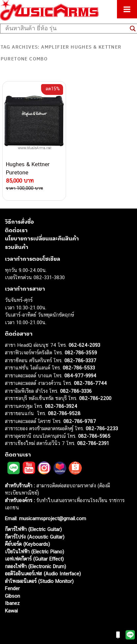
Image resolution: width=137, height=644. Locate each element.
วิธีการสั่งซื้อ (19, 222)
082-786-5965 (94, 436)
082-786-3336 (76, 391)
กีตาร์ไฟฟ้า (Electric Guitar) (33, 529)
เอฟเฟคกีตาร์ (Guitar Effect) (34, 559)
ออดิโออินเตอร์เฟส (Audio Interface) (43, 574)
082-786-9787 (80, 421)
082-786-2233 (102, 428)
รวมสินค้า (17, 247)
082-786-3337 (80, 360)
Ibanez (12, 603)
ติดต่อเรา (16, 230)
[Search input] (66, 29)
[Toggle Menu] (127, 9)
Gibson (12, 596)
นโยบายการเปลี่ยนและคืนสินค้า (42, 238)
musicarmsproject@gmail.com (52, 518)
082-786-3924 (61, 406)
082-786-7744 (90, 383)
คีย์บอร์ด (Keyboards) (27, 544)
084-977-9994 (80, 376)
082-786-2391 (93, 443)
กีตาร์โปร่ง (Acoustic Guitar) (35, 537)
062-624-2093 (84, 345)
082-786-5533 (79, 368)
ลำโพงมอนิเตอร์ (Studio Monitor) (39, 581)
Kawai (11, 611)
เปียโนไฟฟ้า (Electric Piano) (34, 552)
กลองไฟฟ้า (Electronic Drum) (35, 566)
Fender (12, 588)
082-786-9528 (64, 413)
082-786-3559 (81, 353)
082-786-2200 (95, 398)
